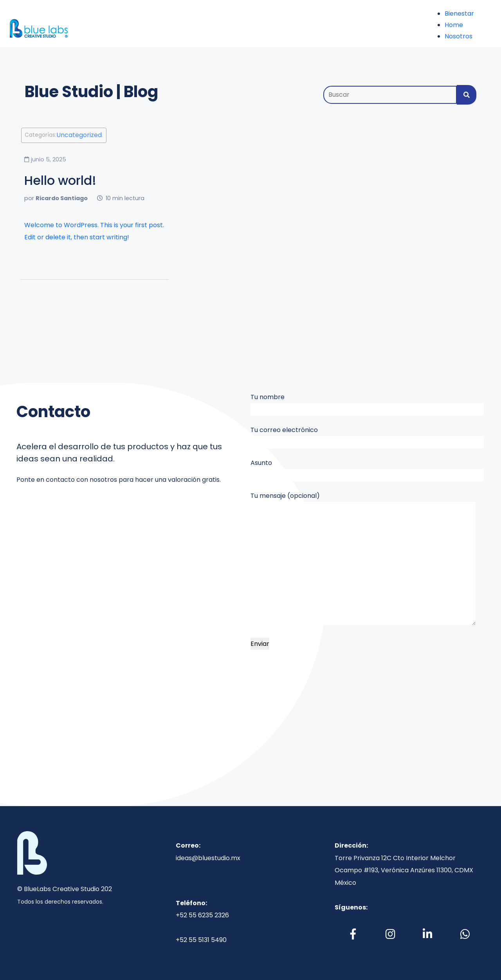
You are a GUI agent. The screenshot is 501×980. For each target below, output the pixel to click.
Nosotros (459, 36)
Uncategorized (79, 135)
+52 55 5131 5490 (201, 940)
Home (454, 25)
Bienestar (459, 14)
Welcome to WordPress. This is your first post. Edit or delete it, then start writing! (94, 231)
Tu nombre (367, 404)
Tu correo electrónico (367, 437)
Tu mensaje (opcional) (363, 558)
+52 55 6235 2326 (202, 915)
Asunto (367, 470)
